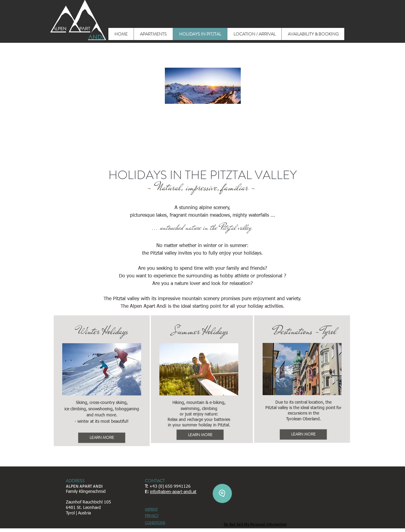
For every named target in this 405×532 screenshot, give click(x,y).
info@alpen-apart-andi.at (173, 492)
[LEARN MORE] (102, 438)
